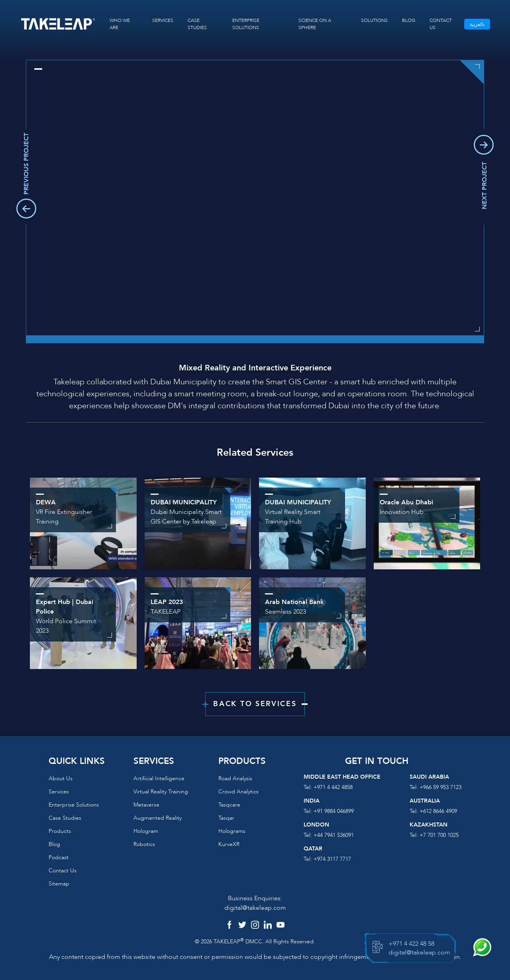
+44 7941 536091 (334, 835)
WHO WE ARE (120, 24)
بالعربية (477, 24)
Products (60, 831)
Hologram (146, 831)
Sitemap (59, 884)
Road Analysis (235, 778)
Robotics (144, 844)
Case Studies (65, 818)
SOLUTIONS (374, 20)
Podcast (59, 857)
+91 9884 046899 (334, 811)
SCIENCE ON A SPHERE (315, 24)
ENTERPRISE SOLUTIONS (246, 24)
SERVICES (163, 20)
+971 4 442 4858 (333, 787)
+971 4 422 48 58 (411, 944)
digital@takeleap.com (255, 908)
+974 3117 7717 (332, 859)
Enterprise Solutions (74, 805)
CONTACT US (441, 24)
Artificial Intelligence (159, 778)
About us (61, 778)
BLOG (409, 20)
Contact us (63, 871)
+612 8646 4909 (438, 811)
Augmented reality (158, 818)
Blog (54, 844)
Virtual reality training (161, 792)
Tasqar (226, 818)
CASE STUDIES (197, 24)
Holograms (232, 831)
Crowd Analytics (238, 792)
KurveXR (229, 844)
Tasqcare (229, 805)
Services (59, 792)
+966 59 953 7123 (440, 787)
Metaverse (146, 805)
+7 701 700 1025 (439, 835)
